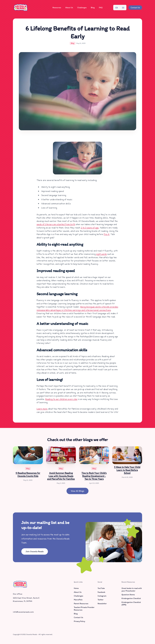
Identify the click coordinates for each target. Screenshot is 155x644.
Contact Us (135, 8)
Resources (57, 8)
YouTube (101, 588)
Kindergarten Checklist (131, 598)
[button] (57, 8)
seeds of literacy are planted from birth (56, 224)
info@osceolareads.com (23, 612)
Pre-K (107, 234)
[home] (21, 8)
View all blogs (77, 491)
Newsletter (102, 604)
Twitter (101, 600)
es (123, 8)
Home (76, 588)
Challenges (82, 8)
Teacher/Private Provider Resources (84, 609)
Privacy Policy (79, 621)
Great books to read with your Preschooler (132, 590)
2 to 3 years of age (90, 228)
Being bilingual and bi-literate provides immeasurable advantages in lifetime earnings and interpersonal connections (77, 308)
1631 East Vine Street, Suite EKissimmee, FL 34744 (26, 600)
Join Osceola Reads (35, 551)
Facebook (101, 592)
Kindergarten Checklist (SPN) (131, 604)
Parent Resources (81, 604)
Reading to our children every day (61, 399)
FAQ (101, 8)
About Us (69, 8)
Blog (93, 8)
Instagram (102, 596)
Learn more (42, 409)
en (117, 8)
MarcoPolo (78, 600)
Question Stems (128, 595)
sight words (102, 254)
